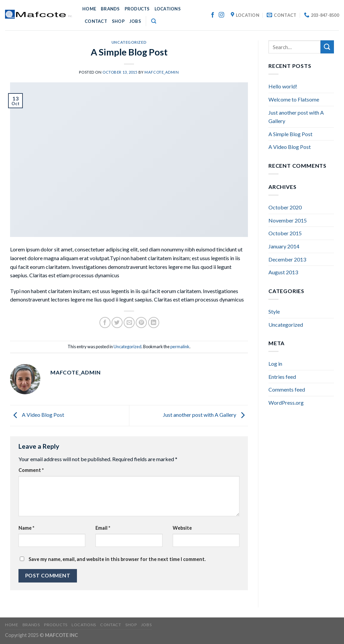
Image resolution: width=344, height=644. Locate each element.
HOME (89, 9)
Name (26, 528)
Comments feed (287, 389)
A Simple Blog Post (290, 134)
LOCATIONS (168, 9)
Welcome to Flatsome (294, 99)
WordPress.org (286, 402)
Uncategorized (129, 42)
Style (274, 311)
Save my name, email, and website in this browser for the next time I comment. (117, 559)
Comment (31, 470)
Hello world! (283, 86)
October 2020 (285, 207)
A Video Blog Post (37, 415)
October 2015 (285, 233)
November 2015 (288, 220)
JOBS (135, 21)
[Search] (154, 21)
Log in (275, 364)
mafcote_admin (162, 72)
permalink (180, 347)
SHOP (118, 21)
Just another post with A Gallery (205, 415)
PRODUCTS (137, 9)
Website (182, 528)
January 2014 (284, 246)
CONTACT (96, 21)
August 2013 (283, 272)
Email (103, 528)
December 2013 (287, 259)
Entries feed (282, 377)
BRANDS (110, 9)
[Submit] (327, 47)
